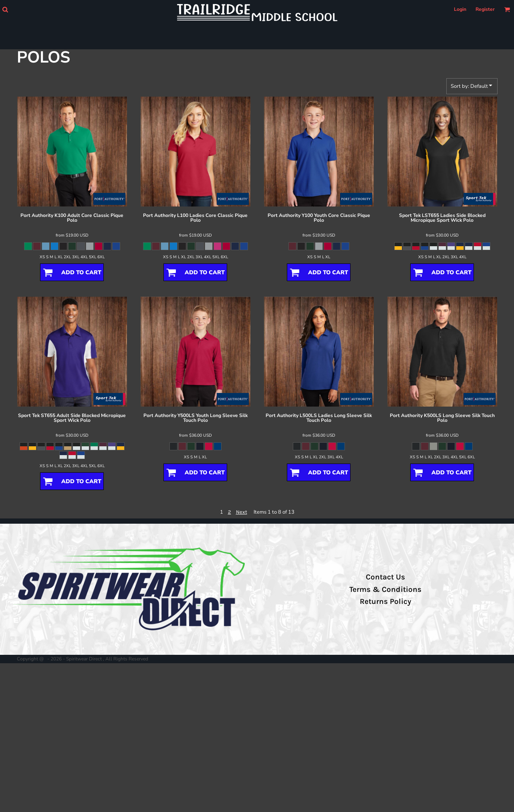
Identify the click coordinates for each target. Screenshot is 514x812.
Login (460, 9)
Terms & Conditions (385, 589)
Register (485, 9)
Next (242, 512)
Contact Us (385, 577)
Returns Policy (385, 601)
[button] (5, 9)
